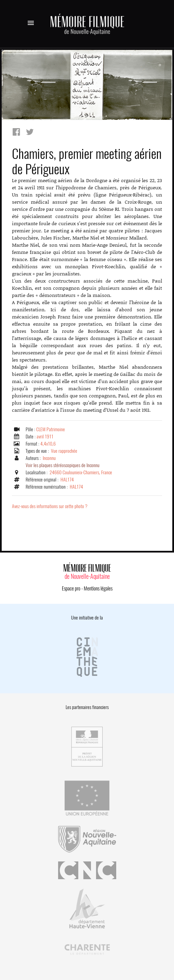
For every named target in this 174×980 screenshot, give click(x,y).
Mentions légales (98, 588)
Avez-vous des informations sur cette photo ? (50, 506)
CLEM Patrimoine (51, 429)
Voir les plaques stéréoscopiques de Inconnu (63, 465)
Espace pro (71, 588)
